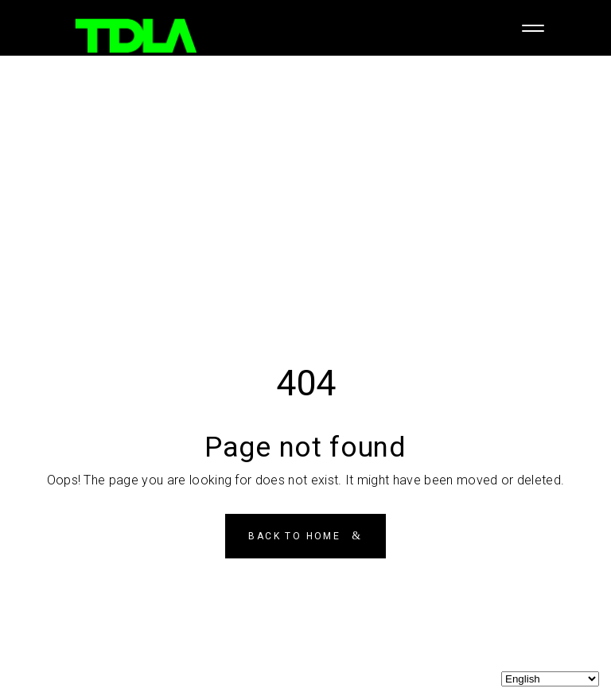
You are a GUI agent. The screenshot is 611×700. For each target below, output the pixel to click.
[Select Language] (550, 679)
